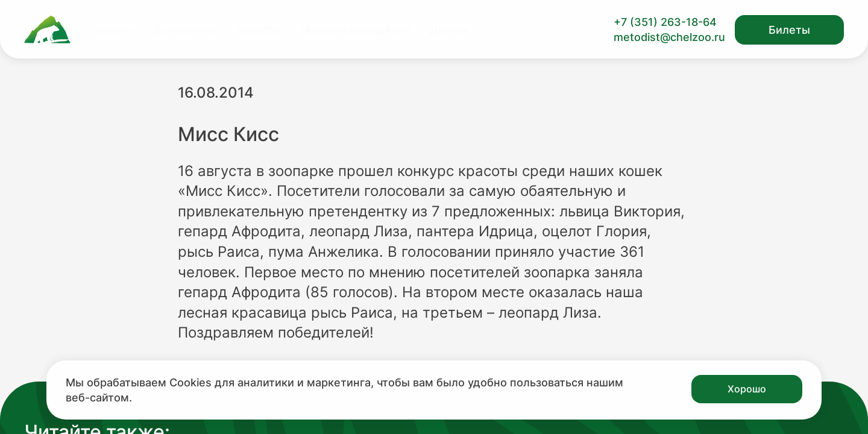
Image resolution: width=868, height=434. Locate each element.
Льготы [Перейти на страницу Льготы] (114, 30)
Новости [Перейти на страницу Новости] (258, 30)
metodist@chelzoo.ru (669, 37)
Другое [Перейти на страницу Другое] (449, 30)
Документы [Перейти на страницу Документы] (184, 30)
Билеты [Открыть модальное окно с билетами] (789, 30)
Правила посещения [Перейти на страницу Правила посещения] (355, 30)
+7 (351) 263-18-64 (665, 22)
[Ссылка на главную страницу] (47, 30)
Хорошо (747, 389)
